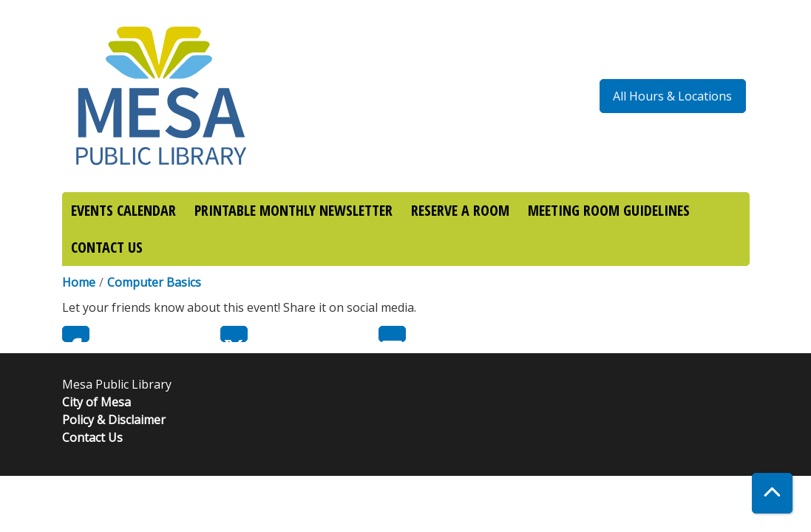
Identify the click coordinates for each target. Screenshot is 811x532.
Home (79, 282)
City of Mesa (96, 402)
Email (392, 334)
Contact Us (92, 437)
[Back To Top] (772, 493)
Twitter (234, 334)
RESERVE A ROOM (460, 210)
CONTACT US (107, 247)
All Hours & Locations (672, 96)
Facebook (76, 334)
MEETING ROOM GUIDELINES (609, 210)
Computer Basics (154, 282)
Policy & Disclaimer (114, 420)
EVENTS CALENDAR (123, 210)
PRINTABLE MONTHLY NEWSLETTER (293, 210)
